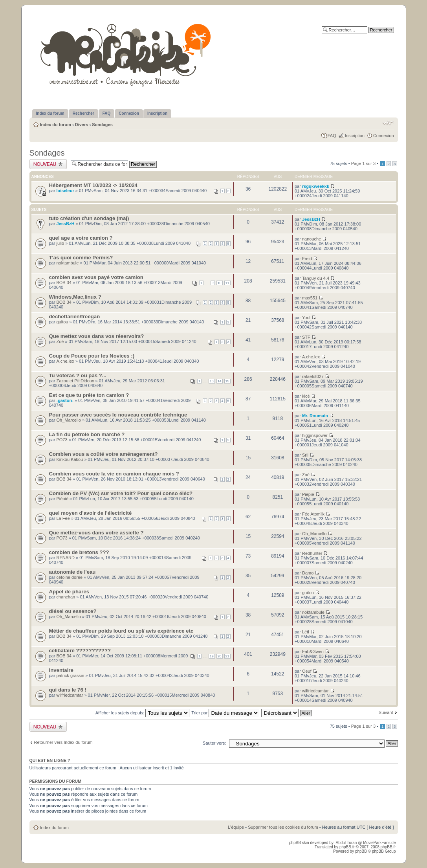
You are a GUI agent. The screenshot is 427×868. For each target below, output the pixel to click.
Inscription (355, 136)
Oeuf (307, 671)
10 (220, 283)
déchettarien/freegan (75, 317)
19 (212, 656)
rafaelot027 (313, 376)
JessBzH (65, 224)
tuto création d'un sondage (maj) (89, 218)
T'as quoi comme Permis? (81, 258)
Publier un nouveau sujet (48, 164)
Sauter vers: (214, 743)
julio (60, 243)
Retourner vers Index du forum (63, 742)
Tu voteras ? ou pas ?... (78, 375)
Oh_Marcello (68, 420)
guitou (62, 322)
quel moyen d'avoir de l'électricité (91, 513)
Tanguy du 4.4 (316, 278)
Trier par (225, 713)
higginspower (315, 435)
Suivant (386, 712)
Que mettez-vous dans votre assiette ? (96, 533)
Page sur (363, 163)
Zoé (60, 341)
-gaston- (65, 400)
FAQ (332, 136)
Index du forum (56, 125)
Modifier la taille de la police (388, 123)
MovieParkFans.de (379, 843)
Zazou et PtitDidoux (75, 381)
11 (227, 283)
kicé (306, 396)
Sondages (102, 125)
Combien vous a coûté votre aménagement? (104, 454)
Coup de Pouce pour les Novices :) (92, 356)
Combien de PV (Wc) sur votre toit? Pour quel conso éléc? (121, 493)
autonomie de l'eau (72, 572)
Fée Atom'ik (313, 514)
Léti (306, 632)
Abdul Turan (347, 843)
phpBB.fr (347, 847)
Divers (82, 125)
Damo (308, 573)
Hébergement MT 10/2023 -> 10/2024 (93, 185)
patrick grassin (70, 675)
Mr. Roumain (315, 416)
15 (227, 381)
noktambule (67, 263)
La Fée (63, 518)
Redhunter (312, 553)
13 (212, 381)
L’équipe (236, 827)
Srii (305, 455)
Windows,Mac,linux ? (75, 297)
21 (227, 656)
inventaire (61, 670)
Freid (307, 259)
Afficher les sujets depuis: (143, 713)
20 (220, 656)
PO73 (62, 440)
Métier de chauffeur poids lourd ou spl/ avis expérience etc (121, 631)
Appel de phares (69, 592)
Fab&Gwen (313, 651)
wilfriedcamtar (70, 695)
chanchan (66, 597)
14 (220, 381)
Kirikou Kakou (70, 459)
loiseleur (65, 191)
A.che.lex (65, 361)
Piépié (62, 499)
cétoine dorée (69, 577)
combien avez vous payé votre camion (96, 277)
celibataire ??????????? (80, 651)
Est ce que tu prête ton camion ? (89, 395)
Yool (306, 317)
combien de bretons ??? (79, 552)
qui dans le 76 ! (68, 690)
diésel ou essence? (73, 611)
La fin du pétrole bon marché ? (87, 434)
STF (306, 337)
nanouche (312, 239)
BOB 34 (64, 283)
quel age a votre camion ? (81, 238)
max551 (310, 298)
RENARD (65, 558)
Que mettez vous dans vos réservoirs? (97, 336)
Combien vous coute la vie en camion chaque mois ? (114, 474)
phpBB (361, 851)
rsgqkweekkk (316, 186)
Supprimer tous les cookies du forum (283, 827)
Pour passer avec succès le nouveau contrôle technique (118, 415)
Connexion (384, 136)
